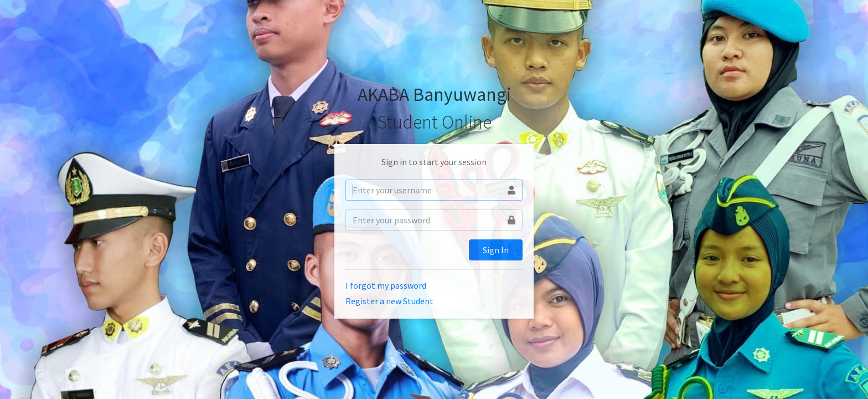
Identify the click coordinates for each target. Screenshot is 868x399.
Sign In (496, 250)
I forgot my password (386, 285)
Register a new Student (389, 301)
